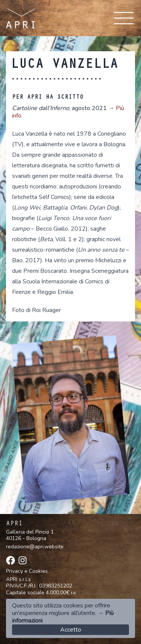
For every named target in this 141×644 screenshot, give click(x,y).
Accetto (71, 630)
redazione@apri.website (35, 547)
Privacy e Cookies (27, 571)
